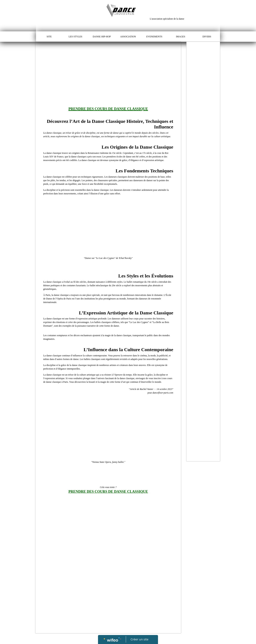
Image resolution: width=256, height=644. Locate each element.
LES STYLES (75, 37)
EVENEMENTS (154, 37)
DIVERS (207, 37)
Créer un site (139, 639)
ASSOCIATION (128, 37)
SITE (49, 37)
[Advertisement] (108, 72)
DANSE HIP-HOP (102, 37)
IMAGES (181, 37)
